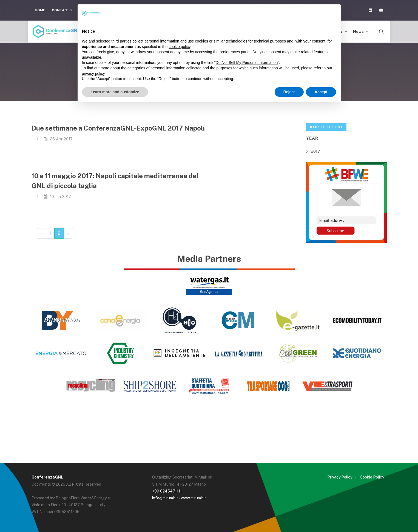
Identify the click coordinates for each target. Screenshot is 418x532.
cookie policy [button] (179, 47)
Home (40, 10)
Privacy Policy (340, 477)
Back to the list (326, 127)
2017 (315, 151)
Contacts (62, 10)
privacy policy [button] (93, 73)
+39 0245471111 (167, 491)
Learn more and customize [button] (115, 92)
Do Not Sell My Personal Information (247, 63)
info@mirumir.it (165, 498)
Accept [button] (321, 92)
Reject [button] (289, 92)
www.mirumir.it (194, 498)
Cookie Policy (372, 477)
